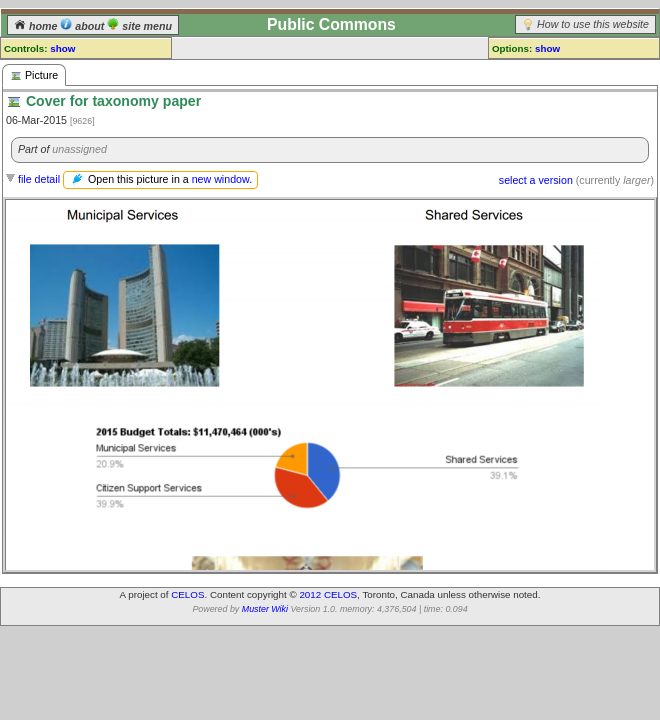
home (37, 26)
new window (220, 179)
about (83, 26)
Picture (34, 75)
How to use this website (593, 24)
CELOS (187, 594)
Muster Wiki (265, 609)
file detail (39, 179)
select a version (536, 180)
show (62, 48)
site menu (139, 26)
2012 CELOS (328, 594)
